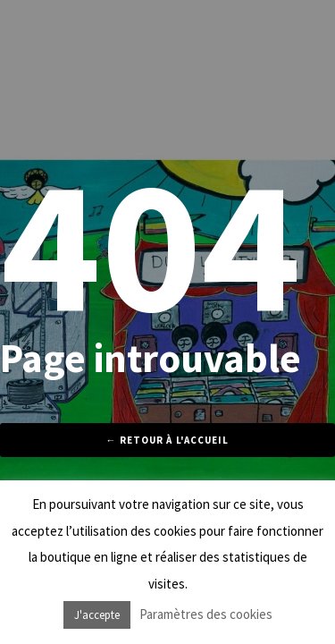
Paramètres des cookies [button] (206, 614)
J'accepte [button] (97, 615)
